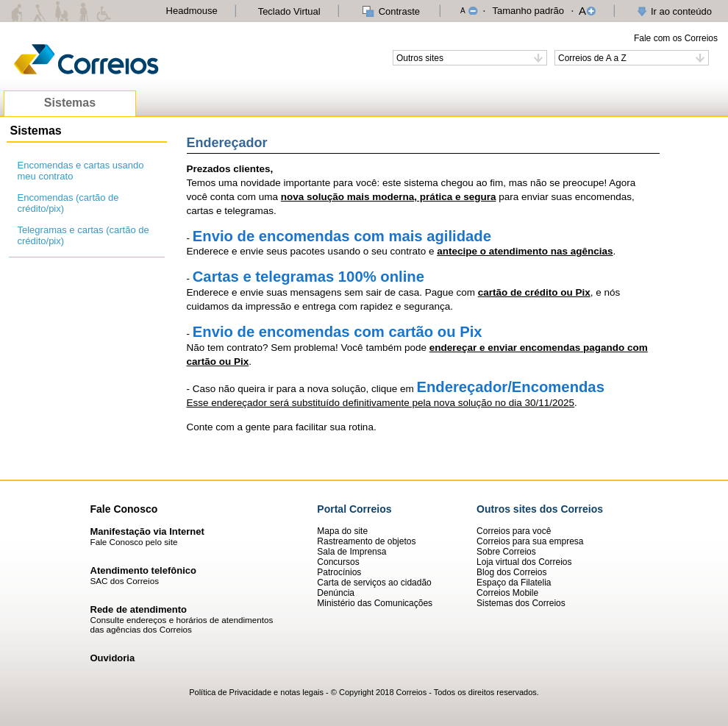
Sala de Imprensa (351, 552)
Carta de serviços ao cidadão (374, 583)
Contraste (399, 11)
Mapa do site (342, 531)
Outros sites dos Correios (540, 509)
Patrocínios (339, 572)
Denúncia (336, 593)
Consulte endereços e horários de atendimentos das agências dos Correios (182, 624)
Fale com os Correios (676, 38)
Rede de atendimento (139, 609)
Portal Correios (354, 509)
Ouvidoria (113, 658)
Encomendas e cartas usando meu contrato (81, 171)
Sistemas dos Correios (521, 603)
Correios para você (514, 531)
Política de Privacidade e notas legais (256, 692)
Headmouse (192, 11)
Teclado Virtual (289, 11)
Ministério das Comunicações (375, 603)
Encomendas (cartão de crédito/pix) (68, 203)
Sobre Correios (506, 552)
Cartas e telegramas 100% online (308, 277)
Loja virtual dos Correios (524, 562)
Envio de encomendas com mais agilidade (342, 236)
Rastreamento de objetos (366, 541)
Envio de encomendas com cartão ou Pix (338, 332)
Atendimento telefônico (143, 570)
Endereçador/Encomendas (510, 387)
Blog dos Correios (511, 572)
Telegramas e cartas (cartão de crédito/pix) (83, 235)
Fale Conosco (124, 509)
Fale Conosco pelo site (134, 542)
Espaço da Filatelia (514, 583)
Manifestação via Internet (147, 531)
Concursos (338, 562)
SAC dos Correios (125, 581)
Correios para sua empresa (530, 541)
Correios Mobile (507, 593)
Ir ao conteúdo (681, 11)
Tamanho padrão (528, 11)
